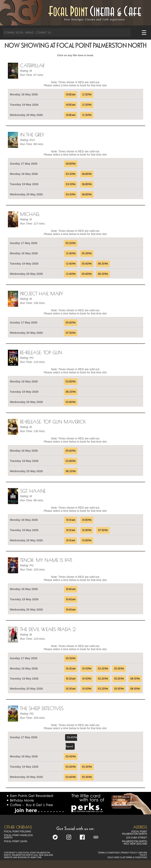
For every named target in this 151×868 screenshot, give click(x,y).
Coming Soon (14, 33)
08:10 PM (135, 679)
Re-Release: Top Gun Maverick (53, 422)
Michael (30, 214)
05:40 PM (87, 264)
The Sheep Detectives (42, 708)
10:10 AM (71, 520)
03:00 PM (71, 382)
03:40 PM (71, 757)
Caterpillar (32, 65)
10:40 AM (71, 589)
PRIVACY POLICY (129, 853)
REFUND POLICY (143, 854)
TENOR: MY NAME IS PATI (46, 560)
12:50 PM (87, 95)
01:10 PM (87, 669)
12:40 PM (71, 254)
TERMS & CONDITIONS (109, 853)
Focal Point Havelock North (18, 836)
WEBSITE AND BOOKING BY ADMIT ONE (23, 857)
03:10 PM (71, 174)
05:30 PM (87, 254)
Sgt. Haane (33, 491)
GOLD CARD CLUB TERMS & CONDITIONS (127, 857)
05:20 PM (71, 243)
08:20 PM (103, 264)
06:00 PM (71, 164)
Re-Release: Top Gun (41, 352)
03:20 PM (103, 669)
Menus (29, 33)
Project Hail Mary (42, 294)
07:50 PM (71, 333)
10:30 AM (71, 669)
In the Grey (32, 135)
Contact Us (43, 33)
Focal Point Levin (15, 841)
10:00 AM (71, 95)
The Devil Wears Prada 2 (48, 629)
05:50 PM (71, 658)
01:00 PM (87, 520)
